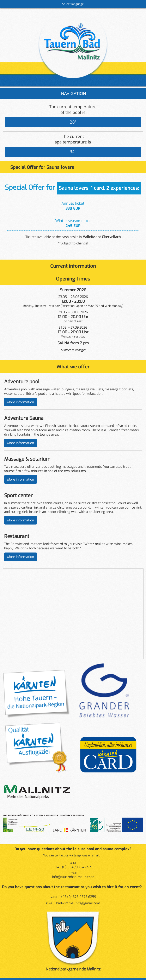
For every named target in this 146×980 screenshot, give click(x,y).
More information (21, 402)
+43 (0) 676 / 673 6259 (78, 897)
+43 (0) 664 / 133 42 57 (73, 867)
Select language (73, 4)
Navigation (73, 94)
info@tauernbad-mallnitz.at (73, 877)
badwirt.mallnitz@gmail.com (78, 903)
